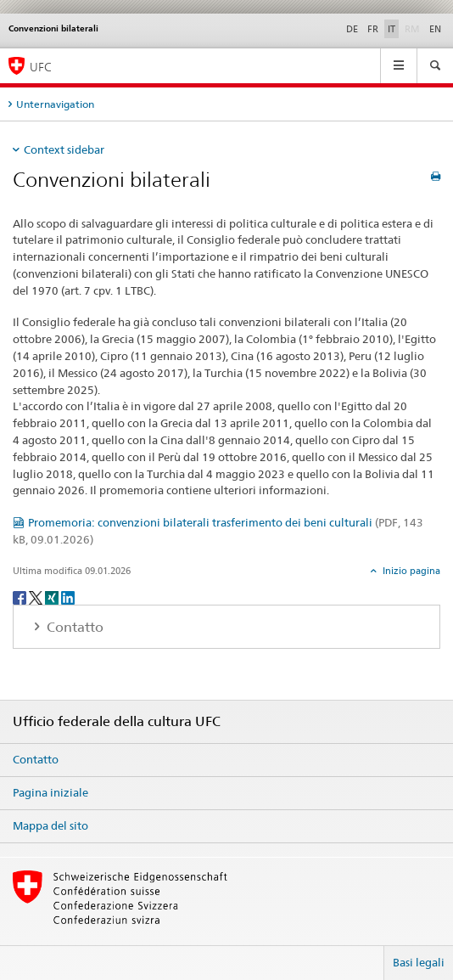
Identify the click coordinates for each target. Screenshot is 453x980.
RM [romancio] (414, 28)
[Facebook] (21, 597)
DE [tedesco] (352, 29)
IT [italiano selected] (391, 29)
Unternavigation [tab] (55, 104)
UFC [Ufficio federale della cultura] (41, 67)
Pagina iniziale (50, 792)
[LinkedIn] (68, 597)
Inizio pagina (410, 571)
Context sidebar (64, 149)
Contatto (36, 759)
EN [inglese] (435, 29)
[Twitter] (37, 597)
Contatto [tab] (73, 627)
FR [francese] (373, 29)
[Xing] (53, 597)
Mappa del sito (50, 825)
